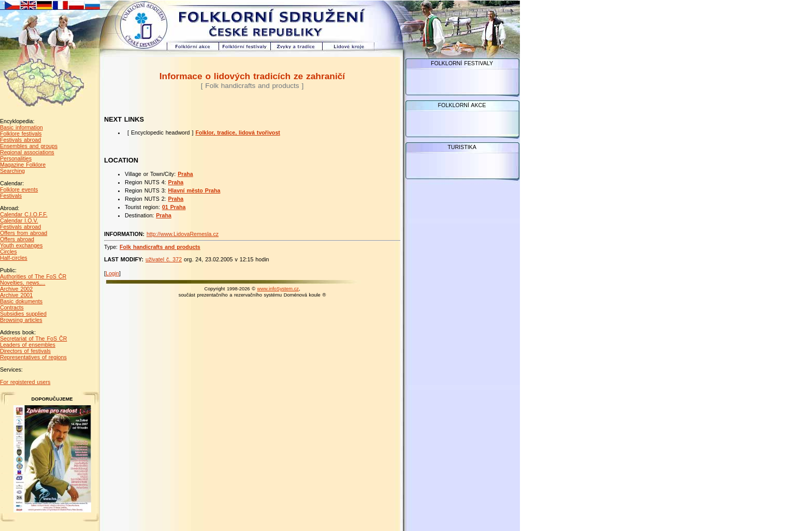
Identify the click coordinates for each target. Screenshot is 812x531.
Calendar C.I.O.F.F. (24, 214)
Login (112, 273)
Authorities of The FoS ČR (33, 276)
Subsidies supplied (23, 314)
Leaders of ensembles (28, 345)
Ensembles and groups (29, 146)
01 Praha (174, 207)
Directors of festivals (25, 351)
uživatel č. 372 (164, 259)
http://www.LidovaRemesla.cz (183, 234)
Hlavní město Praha (194, 190)
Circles (9, 252)
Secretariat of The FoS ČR (33, 338)
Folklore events (19, 189)
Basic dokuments (21, 301)
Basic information (21, 127)
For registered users (25, 382)
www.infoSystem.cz (278, 289)
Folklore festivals (21, 134)
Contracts (12, 307)
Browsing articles (21, 320)
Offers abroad (17, 239)
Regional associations (27, 152)
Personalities (16, 158)
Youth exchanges (21, 245)
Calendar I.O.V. (19, 220)
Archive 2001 (16, 295)
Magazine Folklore (23, 165)
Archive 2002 (16, 289)
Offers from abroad (24, 233)
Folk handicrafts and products (160, 247)
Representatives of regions (33, 357)
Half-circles (14, 258)
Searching (12, 171)
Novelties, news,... (23, 283)
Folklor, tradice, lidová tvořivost (237, 132)
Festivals (11, 196)
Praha (185, 174)
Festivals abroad (20, 140)
